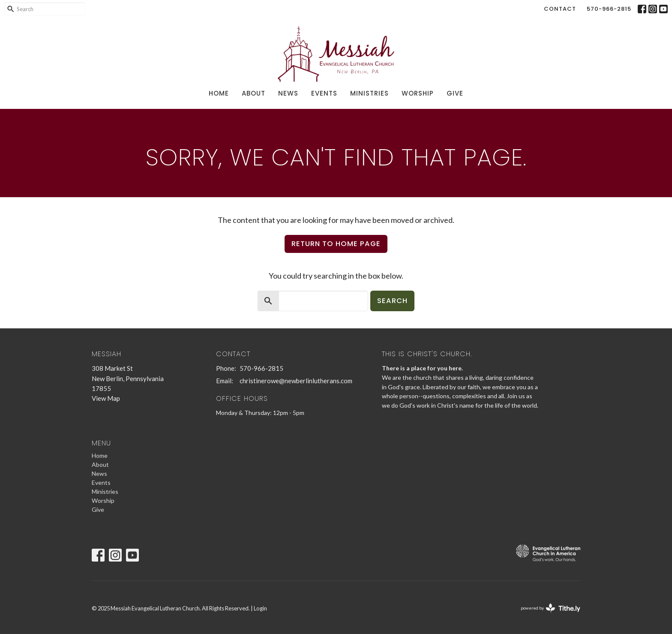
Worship (418, 93)
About (253, 93)
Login (260, 608)
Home (219, 93)
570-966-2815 (609, 9)
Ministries (369, 93)
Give (455, 93)
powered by (550, 608)
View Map (106, 398)
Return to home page (336, 244)
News (288, 93)
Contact (560, 9)
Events (324, 93)
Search (392, 301)
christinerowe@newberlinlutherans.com (296, 381)
